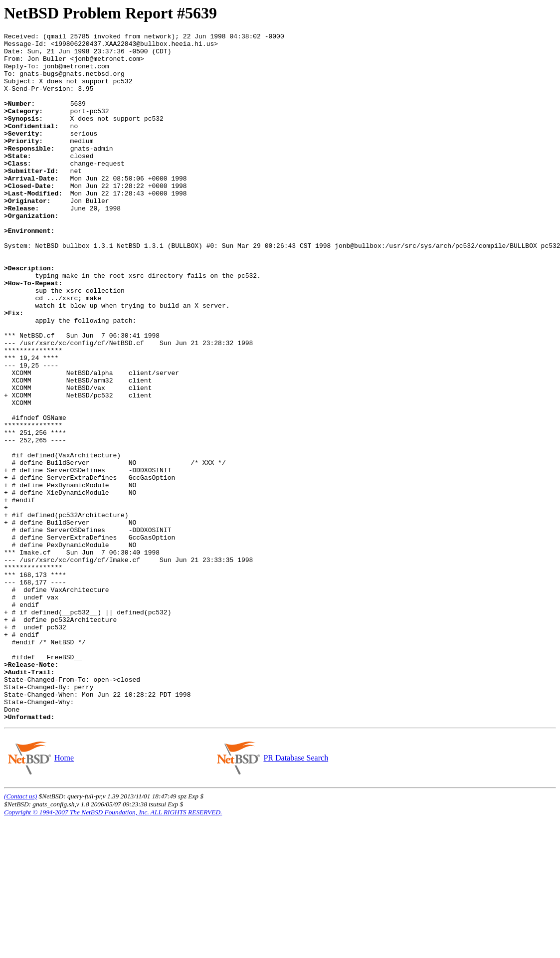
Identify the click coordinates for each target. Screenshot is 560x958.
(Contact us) (20, 934)
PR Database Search (295, 895)
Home (64, 895)
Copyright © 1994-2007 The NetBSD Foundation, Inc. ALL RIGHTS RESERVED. (113, 950)
